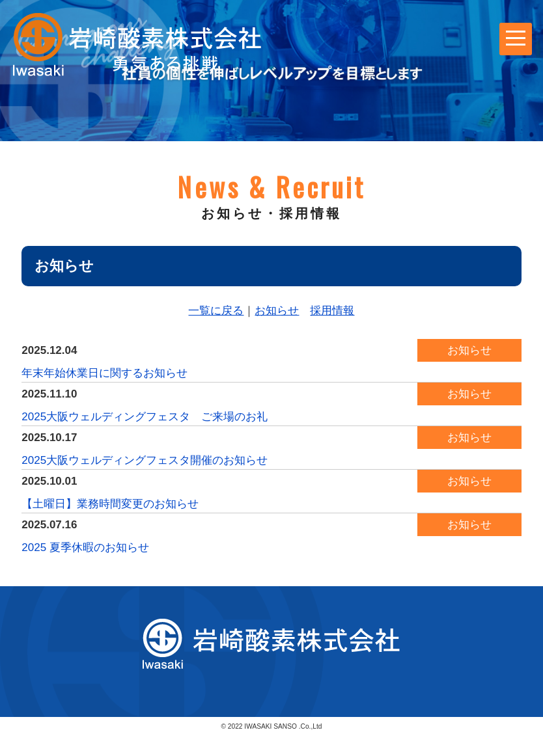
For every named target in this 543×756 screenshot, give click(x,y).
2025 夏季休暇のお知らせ (85, 547)
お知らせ (277, 311)
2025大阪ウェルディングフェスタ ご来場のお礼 (145, 417)
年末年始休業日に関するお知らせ (104, 373)
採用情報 (332, 311)
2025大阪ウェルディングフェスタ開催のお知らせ (145, 460)
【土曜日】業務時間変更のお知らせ (110, 504)
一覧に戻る (216, 311)
